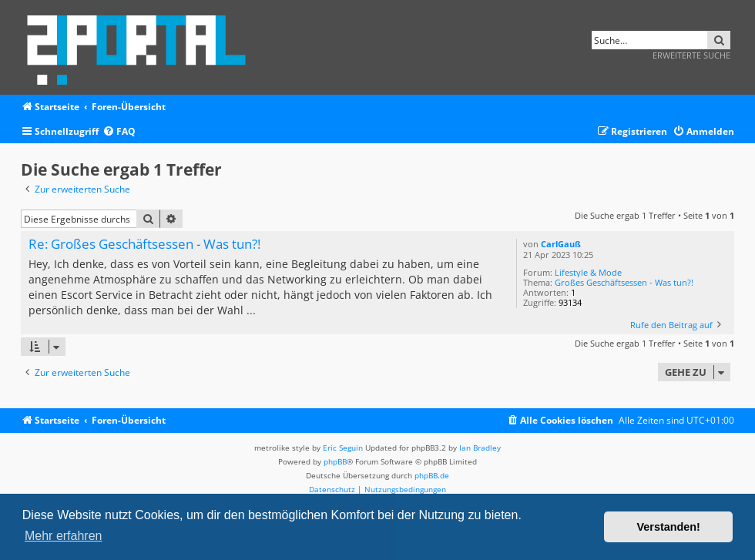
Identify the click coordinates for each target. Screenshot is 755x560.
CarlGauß (561, 244)
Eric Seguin (343, 448)
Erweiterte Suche (691, 55)
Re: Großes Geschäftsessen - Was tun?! (144, 245)
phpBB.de (432, 475)
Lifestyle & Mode (588, 272)
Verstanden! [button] (669, 527)
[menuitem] (119, 132)
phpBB (335, 461)
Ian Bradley (480, 448)
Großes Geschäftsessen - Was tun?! (624, 282)
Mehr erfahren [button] (64, 536)
